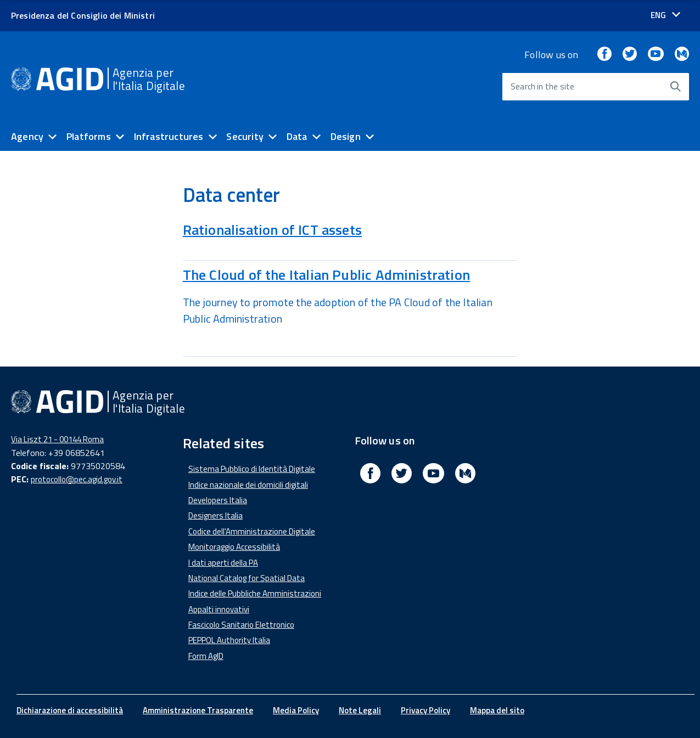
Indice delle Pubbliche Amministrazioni (255, 593)
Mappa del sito (497, 710)
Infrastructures (169, 136)
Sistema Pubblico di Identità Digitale (252, 469)
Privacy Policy (425, 710)
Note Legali (360, 710)
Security (245, 136)
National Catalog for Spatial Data (247, 578)
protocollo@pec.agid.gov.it (77, 479)
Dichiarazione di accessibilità (70, 710)
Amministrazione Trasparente (198, 710)
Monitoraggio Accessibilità (234, 547)
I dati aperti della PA (223, 563)
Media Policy (296, 710)
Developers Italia (218, 500)
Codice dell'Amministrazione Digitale (252, 531)
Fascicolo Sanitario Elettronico (241, 625)
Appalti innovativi (219, 609)
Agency (27, 136)
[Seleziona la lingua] (665, 15)
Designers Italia (215, 516)
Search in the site (542, 86)
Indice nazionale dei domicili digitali (248, 485)
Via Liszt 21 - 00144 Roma (57, 439)
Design (346, 136)
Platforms (89, 136)
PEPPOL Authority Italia (229, 640)
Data (297, 136)
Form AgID (206, 656)
